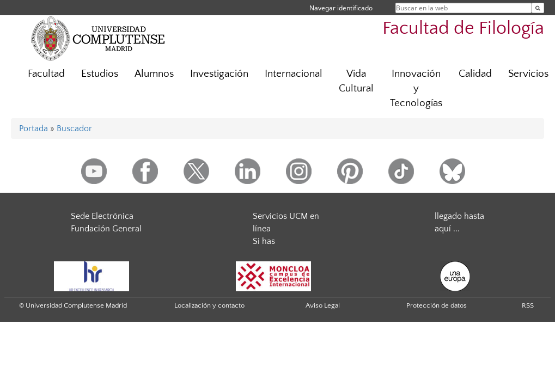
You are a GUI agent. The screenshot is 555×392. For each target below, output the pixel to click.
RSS (528, 305)
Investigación (219, 74)
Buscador (74, 128)
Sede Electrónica (102, 216)
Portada (33, 128)
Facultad (46, 74)
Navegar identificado (341, 8)
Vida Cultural (356, 81)
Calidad (475, 74)
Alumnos (154, 74)
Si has (264, 241)
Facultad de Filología (463, 29)
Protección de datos (437, 305)
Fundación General (106, 229)
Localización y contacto (209, 305)
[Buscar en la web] (538, 8)
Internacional (294, 74)
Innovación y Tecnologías (416, 88)
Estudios (100, 74)
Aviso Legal (323, 305)
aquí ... (447, 229)
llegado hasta (459, 216)
